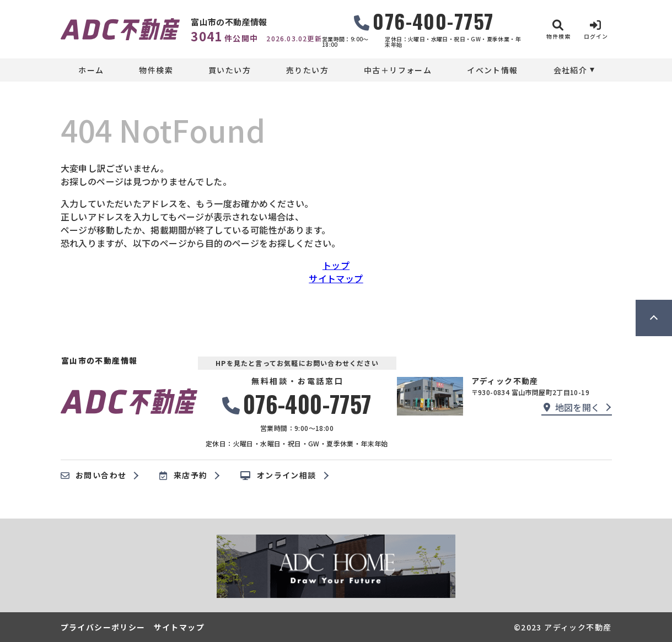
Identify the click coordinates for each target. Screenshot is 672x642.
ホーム (91, 70)
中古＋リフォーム (398, 70)
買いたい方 (230, 70)
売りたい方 (307, 70)
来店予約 (183, 476)
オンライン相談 (278, 476)
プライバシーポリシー (103, 627)
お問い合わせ (94, 476)
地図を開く (572, 407)
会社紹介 (571, 70)
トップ (336, 265)
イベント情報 (492, 70)
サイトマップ (336, 278)
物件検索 (156, 70)
